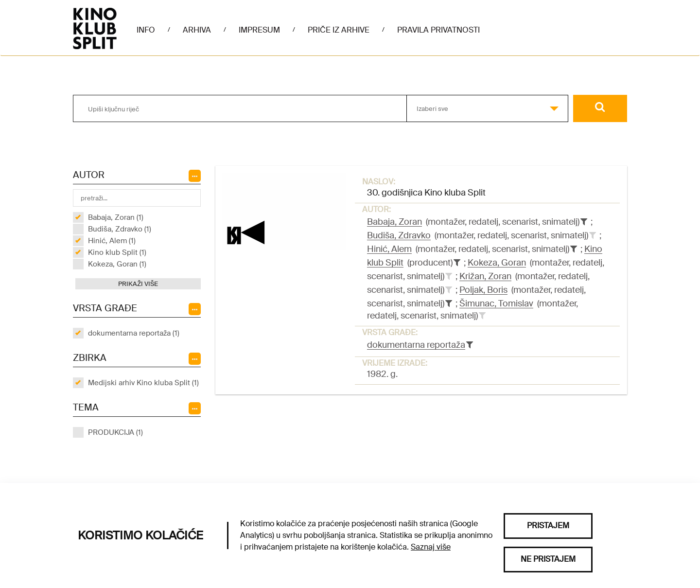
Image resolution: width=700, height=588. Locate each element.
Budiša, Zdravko (399, 235)
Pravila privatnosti (438, 30)
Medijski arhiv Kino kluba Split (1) (143, 383)
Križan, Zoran (485, 276)
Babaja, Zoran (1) (116, 217)
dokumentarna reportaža (416, 345)
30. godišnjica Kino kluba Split (426, 193)
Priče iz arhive (339, 30)
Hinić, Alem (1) (112, 241)
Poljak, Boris (483, 290)
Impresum (259, 30)
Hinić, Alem (389, 249)
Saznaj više (431, 547)
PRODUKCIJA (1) (115, 432)
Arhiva (197, 30)
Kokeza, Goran (497, 263)
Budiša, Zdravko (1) (120, 229)
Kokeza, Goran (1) (117, 264)
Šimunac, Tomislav (496, 303)
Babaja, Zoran (394, 222)
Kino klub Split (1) (117, 252)
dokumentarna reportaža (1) (134, 333)
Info (146, 30)
